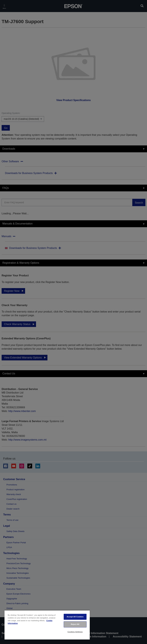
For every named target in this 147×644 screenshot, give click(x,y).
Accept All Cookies (75, 617)
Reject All (75, 624)
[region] (47, 625)
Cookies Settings (75, 632)
